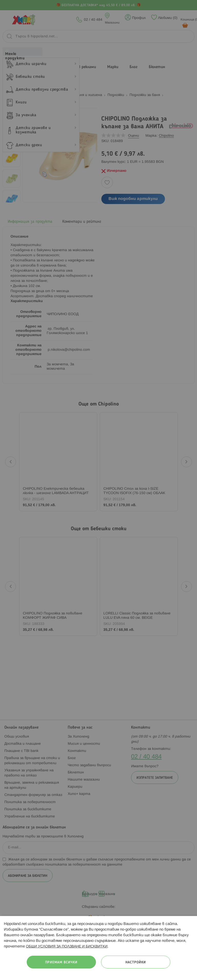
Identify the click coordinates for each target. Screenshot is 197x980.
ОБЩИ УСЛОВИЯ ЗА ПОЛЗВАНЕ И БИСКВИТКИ (67, 947)
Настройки (136, 962)
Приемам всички (61, 962)
